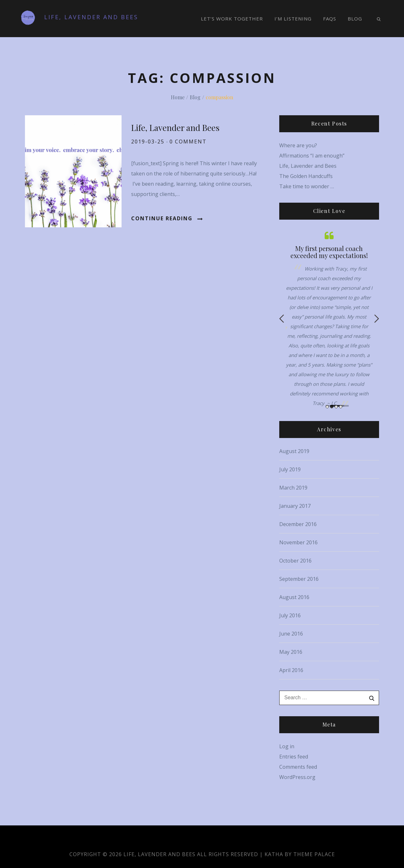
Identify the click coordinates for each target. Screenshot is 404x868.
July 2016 (290, 615)
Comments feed (298, 767)
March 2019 (293, 488)
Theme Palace (314, 854)
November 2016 (298, 542)
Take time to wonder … (307, 186)
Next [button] (377, 319)
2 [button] (332, 407)
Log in (287, 746)
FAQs (330, 19)
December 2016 (298, 524)
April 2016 (291, 670)
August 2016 (294, 597)
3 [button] (336, 407)
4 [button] (341, 407)
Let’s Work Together (232, 19)
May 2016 (291, 652)
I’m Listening (293, 19)
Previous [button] (282, 319)
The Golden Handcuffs (306, 176)
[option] (329, 319)
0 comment (188, 142)
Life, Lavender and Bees (91, 17)
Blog (355, 19)
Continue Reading (167, 218)
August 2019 (294, 451)
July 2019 (290, 469)
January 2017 (295, 506)
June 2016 (291, 634)
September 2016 (299, 579)
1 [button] (327, 407)
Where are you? (298, 145)
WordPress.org (297, 777)
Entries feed (294, 757)
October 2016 (295, 561)
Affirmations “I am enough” (312, 156)
